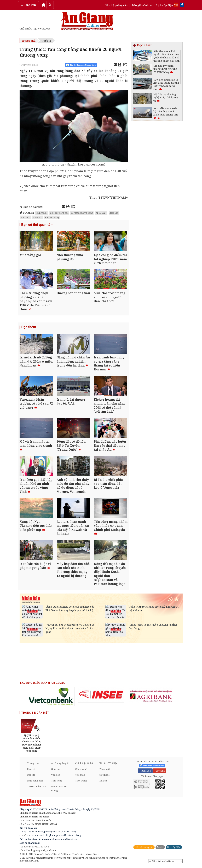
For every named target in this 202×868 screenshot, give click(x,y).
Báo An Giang (52, 217)
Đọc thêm (29, 327)
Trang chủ (28, 41)
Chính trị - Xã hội (84, 765)
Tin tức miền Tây (36, 788)
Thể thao (80, 776)
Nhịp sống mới (35, 782)
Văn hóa (56, 776)
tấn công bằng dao (59, 213)
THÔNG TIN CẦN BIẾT (35, 714)
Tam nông (57, 782)
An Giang (38, 217)
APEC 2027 (101, 213)
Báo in (160, 849)
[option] (51, 698)
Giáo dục (56, 770)
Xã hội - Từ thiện (108, 765)
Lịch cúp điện (165, 5)
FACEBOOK (145, 772)
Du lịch (103, 782)
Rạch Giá (114, 213)
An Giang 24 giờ (60, 765)
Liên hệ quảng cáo (116, 5)
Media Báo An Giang (59, 790)
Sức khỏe (105, 776)
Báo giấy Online (142, 5)
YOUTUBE (160, 772)
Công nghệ (81, 770)
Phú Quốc (25, 217)
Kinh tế (31, 770)
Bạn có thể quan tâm (37, 225)
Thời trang (81, 782)
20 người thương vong (82, 213)
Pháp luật (105, 770)
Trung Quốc (42, 213)
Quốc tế (46, 41)
